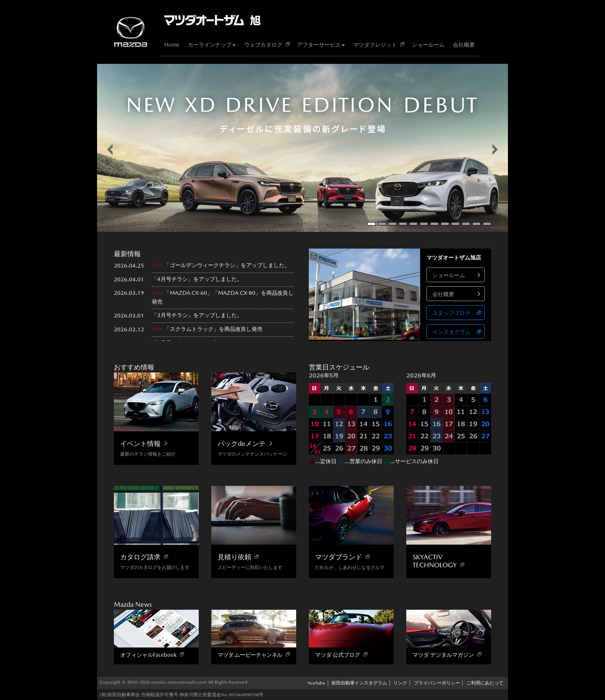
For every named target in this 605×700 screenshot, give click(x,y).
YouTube (316, 683)
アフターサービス (321, 45)
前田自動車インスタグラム (359, 683)
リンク (400, 683)
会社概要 (464, 45)
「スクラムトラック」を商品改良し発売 (213, 329)
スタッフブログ (451, 313)
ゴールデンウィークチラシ (203, 265)
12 (487, 224)
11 (476, 224)
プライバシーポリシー (437, 683)
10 (466, 224)
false (110, 149)
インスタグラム (451, 332)
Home (172, 45)
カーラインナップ (212, 45)
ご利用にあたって (485, 683)
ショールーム (428, 45)
